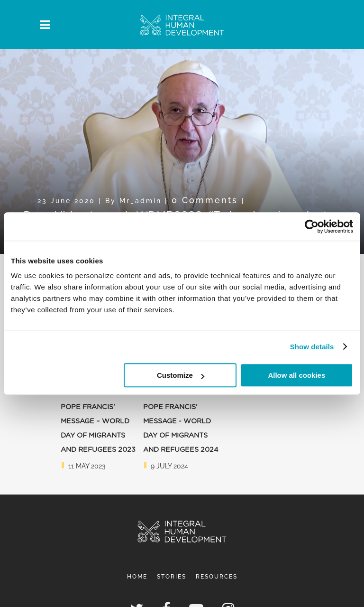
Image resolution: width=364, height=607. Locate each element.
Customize (181, 375)
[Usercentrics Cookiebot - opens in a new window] (312, 226)
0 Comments (205, 200)
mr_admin (141, 201)
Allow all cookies (296, 375)
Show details (312, 347)
